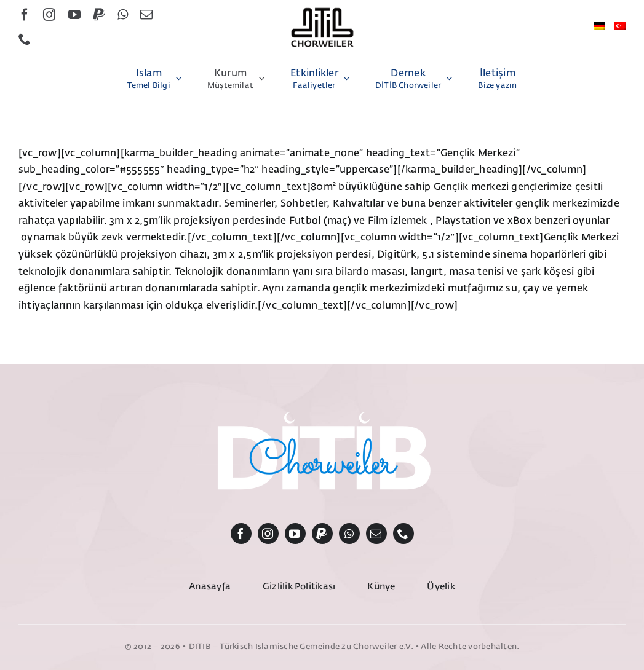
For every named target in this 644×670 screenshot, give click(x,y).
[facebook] (25, 15)
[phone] (25, 39)
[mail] (146, 15)
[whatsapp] (123, 15)
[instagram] (49, 15)
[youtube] (74, 15)
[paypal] (99, 15)
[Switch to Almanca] (599, 27)
